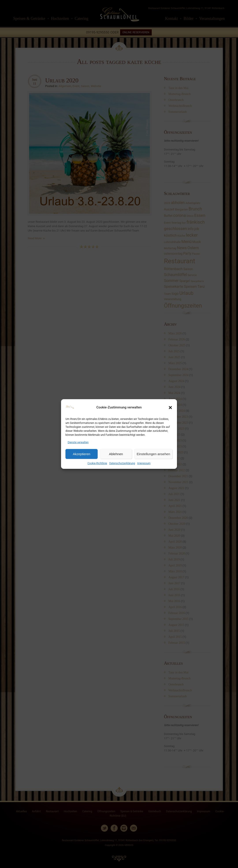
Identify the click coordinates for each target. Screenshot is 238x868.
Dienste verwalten (78, 442)
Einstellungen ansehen (153, 454)
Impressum (144, 463)
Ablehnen (116, 454)
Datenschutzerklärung (122, 463)
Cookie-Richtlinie (97, 463)
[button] (170, 408)
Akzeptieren (81, 454)
